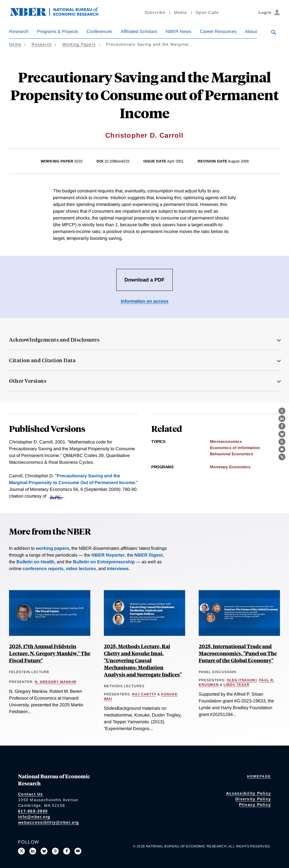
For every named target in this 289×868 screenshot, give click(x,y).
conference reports (43, 569)
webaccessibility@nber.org (49, 822)
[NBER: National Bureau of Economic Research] (59, 15)
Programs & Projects (58, 31)
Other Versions (28, 381)
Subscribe (155, 12)
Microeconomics (226, 441)
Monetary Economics (230, 467)
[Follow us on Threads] (55, 851)
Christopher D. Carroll (144, 135)
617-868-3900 (33, 811)
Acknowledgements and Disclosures (54, 340)
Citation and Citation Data (42, 360)
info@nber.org (34, 817)
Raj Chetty (144, 694)
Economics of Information (235, 448)
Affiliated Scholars (139, 31)
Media (180, 12)
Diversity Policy (253, 799)
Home (15, 44)
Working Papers (79, 44)
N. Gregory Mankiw (55, 682)
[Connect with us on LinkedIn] (33, 851)
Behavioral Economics (232, 454)
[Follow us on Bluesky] (44, 851)
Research (19, 31)
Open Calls (207, 12)
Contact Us (31, 794)
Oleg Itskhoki (242, 680)
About (251, 31)
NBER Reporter (108, 555)
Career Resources (218, 31)
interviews (118, 569)
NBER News (179, 31)
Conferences (99, 31)
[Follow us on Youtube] (78, 851)
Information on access (145, 301)
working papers (52, 548)
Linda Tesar (237, 685)
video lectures (81, 569)
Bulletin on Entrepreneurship (104, 562)
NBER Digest (148, 555)
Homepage (259, 776)
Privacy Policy (255, 805)
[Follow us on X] (21, 851)
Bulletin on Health (35, 562)
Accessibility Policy (249, 793)
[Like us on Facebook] (67, 851)
